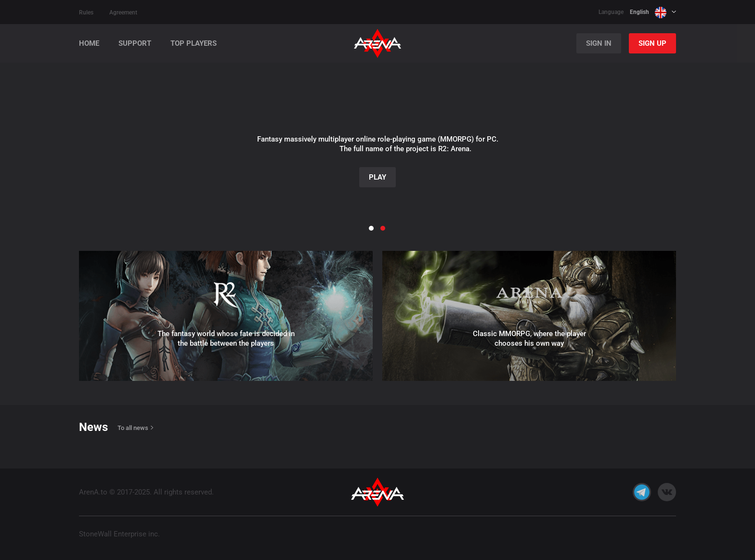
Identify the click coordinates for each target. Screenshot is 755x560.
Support (135, 44)
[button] (25, 137)
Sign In (599, 43)
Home (89, 44)
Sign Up (652, 43)
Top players (194, 44)
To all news (133, 428)
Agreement (123, 13)
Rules (86, 13)
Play (377, 177)
